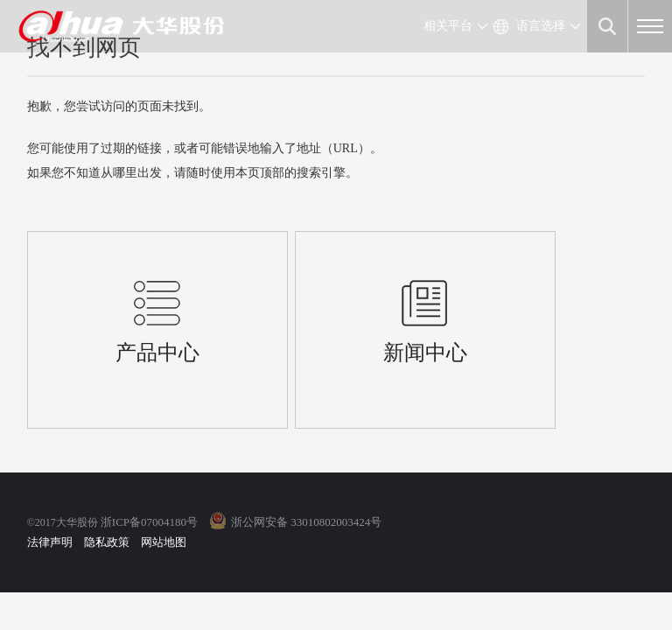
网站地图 (164, 542)
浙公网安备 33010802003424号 (306, 522)
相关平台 (448, 26)
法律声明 (50, 542)
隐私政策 (107, 542)
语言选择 (541, 26)
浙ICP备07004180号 (149, 522)
